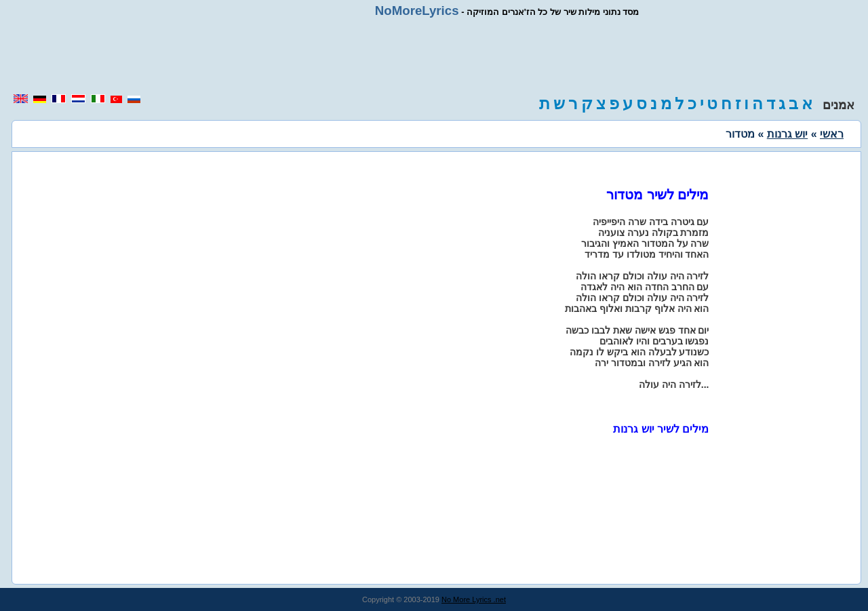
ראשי (832, 134)
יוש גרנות (787, 134)
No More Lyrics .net (474, 599)
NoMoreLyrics (417, 11)
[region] (434, 56)
